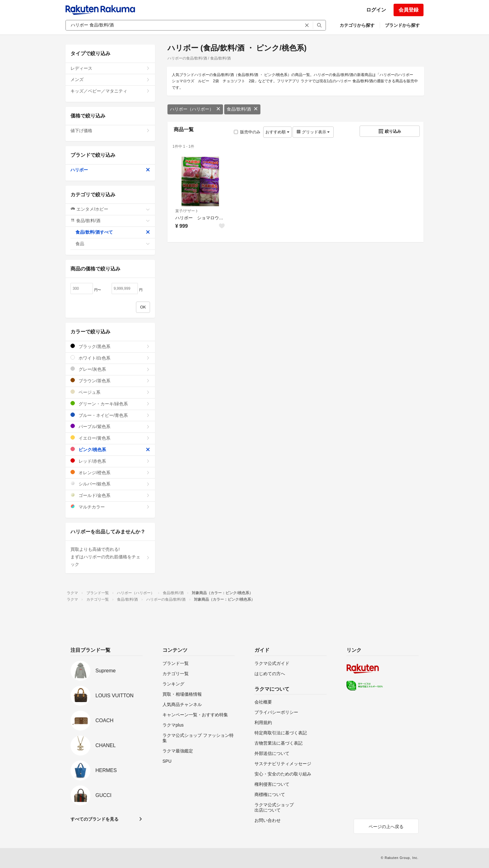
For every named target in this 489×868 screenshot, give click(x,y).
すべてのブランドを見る (94, 819)
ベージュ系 (110, 392)
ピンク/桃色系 (110, 449)
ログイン (376, 10)
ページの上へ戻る (386, 827)
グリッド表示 (313, 132)
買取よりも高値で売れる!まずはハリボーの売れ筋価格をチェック (110, 557)
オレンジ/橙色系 (110, 472)
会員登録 (409, 10)
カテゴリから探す (357, 25)
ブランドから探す (402, 25)
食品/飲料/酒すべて (113, 232)
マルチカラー (110, 507)
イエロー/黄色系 (110, 438)
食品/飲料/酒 (242, 109)
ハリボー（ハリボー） (195, 109)
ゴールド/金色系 (110, 495)
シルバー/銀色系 (110, 484)
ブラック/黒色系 (110, 346)
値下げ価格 (110, 131)
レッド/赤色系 (110, 461)
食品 (113, 244)
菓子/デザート (187, 211)
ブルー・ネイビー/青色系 (110, 415)
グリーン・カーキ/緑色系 (110, 404)
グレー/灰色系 (110, 369)
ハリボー (110, 170)
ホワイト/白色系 (110, 358)
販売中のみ (247, 132)
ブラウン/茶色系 (110, 381)
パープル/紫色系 (110, 426)
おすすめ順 (277, 132)
